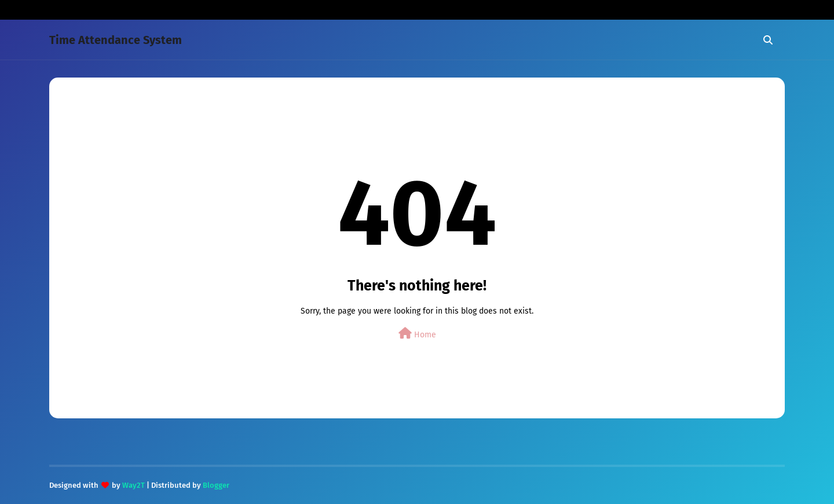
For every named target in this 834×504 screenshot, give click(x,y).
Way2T (133, 485)
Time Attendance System (116, 40)
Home (417, 334)
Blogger (216, 485)
